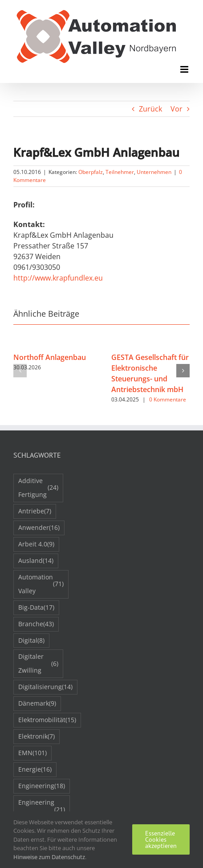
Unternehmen (154, 172)
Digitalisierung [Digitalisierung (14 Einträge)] (45, 687)
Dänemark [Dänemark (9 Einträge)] (37, 704)
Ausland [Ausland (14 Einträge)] (36, 561)
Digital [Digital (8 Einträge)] (31, 641)
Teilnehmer (120, 172)
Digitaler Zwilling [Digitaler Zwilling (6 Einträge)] (38, 663)
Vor (177, 109)
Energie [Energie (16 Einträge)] (35, 770)
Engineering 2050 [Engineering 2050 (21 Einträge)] (42, 809)
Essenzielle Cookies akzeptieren (161, 839)
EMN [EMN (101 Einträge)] (32, 753)
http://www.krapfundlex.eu (58, 278)
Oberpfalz (91, 172)
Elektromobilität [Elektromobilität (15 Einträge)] (47, 720)
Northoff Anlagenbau (50, 357)
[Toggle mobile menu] (185, 69)
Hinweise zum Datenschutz (49, 857)
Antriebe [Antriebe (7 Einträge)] (35, 511)
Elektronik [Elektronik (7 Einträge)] (37, 737)
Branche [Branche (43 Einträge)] (36, 624)
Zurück (150, 109)
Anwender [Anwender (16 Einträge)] (39, 528)
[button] (20, 371)
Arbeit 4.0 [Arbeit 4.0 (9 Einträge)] (36, 544)
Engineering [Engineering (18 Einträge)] (42, 786)
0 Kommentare (168, 399)
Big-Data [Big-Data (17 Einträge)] (36, 608)
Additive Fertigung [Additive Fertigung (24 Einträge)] (38, 488)
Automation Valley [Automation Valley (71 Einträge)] (41, 584)
